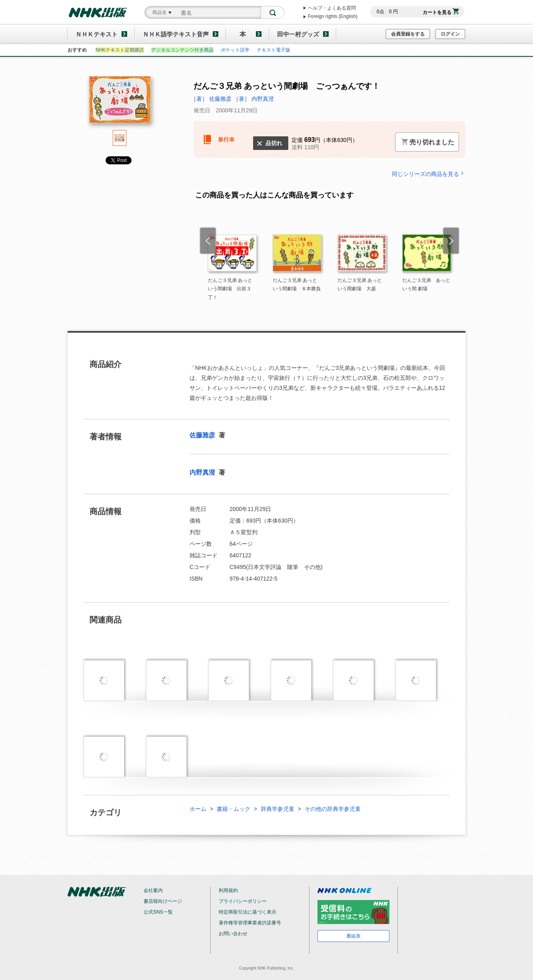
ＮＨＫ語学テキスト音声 (176, 34)
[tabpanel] (120, 103)
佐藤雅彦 (203, 435)
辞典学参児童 (277, 809)
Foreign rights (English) (333, 16)
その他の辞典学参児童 (333, 809)
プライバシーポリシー (243, 901)
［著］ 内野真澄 (254, 99)
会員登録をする (408, 34)
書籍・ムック (234, 809)
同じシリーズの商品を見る (429, 174)
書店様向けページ (163, 901)
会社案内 (153, 890)
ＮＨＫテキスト (97, 34)
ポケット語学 (235, 50)
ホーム (198, 809)
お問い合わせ (233, 934)
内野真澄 (203, 472)
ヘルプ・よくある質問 (332, 8)
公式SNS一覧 (158, 912)
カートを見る (441, 12)
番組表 (353, 936)
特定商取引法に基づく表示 (248, 912)
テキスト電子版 (273, 50)
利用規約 (228, 890)
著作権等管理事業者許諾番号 (250, 923)
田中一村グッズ (298, 34)
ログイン (450, 34)
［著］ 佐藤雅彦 (212, 99)
